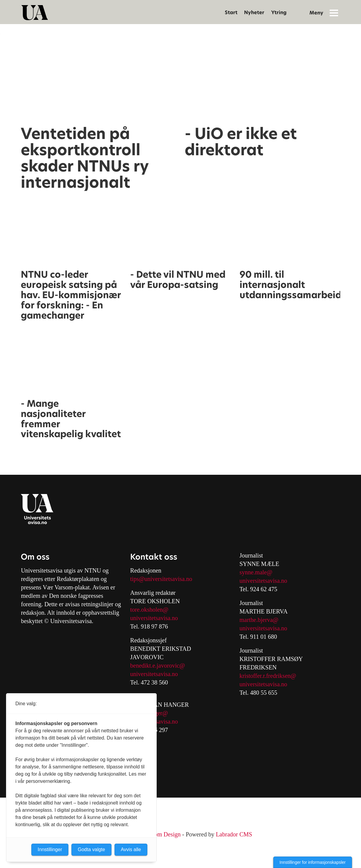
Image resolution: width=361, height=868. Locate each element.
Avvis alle (131, 849)
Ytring (279, 12)
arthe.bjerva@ (261, 620)
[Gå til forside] (35, 13)
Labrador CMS (234, 834)
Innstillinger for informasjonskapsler (313, 862)
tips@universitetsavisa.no (161, 579)
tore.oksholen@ (149, 610)
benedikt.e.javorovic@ (158, 666)
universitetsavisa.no (154, 618)
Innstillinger (50, 849)
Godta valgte (91, 849)
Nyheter (254, 12)
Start (231, 12)
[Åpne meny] (334, 13)
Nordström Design (158, 834)
